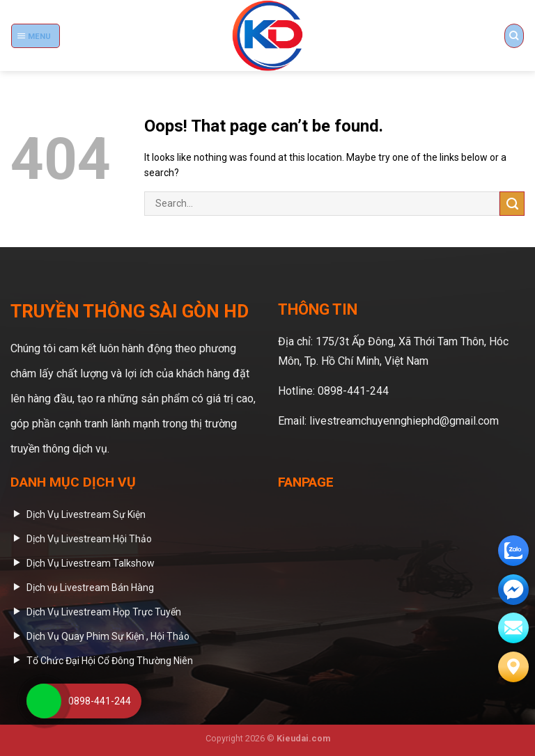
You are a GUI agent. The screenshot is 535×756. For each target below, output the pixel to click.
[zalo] (513, 551)
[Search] (514, 36)
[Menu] (36, 36)
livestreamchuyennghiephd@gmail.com (404, 421)
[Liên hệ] (513, 667)
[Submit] (512, 204)
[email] (513, 590)
